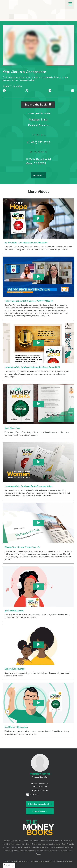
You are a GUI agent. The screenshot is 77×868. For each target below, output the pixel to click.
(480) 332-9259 (40, 142)
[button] (70, 4)
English (7, 865)
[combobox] (9, 865)
